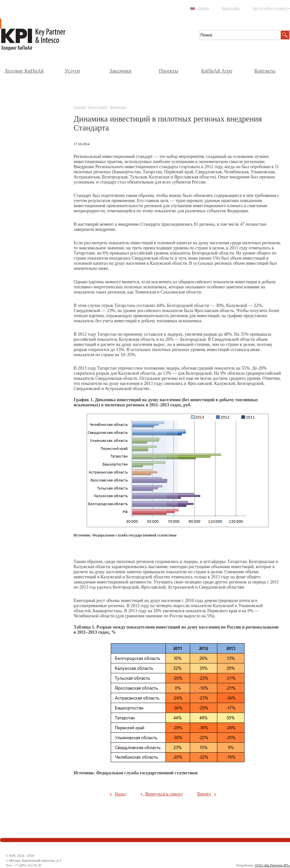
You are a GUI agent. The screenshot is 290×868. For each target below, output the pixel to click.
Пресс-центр (98, 107)
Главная (80, 107)
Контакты (265, 71)
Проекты (168, 71)
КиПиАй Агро (217, 71)
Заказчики (121, 71)
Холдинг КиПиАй (24, 71)
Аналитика (118, 107)
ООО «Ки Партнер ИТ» (272, 865)
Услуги (72, 71)
